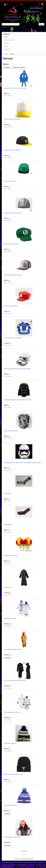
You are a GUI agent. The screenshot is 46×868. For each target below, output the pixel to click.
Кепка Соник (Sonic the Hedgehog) (13, 338)
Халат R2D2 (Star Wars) (10, 618)
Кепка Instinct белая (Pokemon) (12, 119)
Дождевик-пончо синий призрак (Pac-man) (15, 88)
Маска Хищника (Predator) (11, 431)
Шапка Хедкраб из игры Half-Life (12, 837)
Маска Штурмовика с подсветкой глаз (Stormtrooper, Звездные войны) (23, 463)
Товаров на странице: (19, 67)
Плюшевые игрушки (9, 40)
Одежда (6, 37)
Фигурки (6, 46)
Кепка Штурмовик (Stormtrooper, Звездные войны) (17, 369)
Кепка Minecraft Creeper (10, 181)
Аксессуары (7, 49)
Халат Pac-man (8, 587)
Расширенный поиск (7, 27)
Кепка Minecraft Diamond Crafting (13, 213)
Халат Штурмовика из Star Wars (12, 712)
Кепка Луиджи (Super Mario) (11, 244)
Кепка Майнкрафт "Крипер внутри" (13, 275)
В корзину (7, 658)
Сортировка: (7, 67)
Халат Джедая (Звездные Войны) (13, 649)
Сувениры (7, 43)
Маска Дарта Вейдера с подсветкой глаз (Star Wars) (17, 400)
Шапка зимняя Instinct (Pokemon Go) (13, 774)
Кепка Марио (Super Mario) (11, 306)
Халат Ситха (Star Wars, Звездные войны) (15, 680)
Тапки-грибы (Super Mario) (11, 556)
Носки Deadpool (8, 525)
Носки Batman (8, 494)
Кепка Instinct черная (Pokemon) (12, 150)
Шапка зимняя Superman (10, 805)
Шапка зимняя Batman (10, 743)
